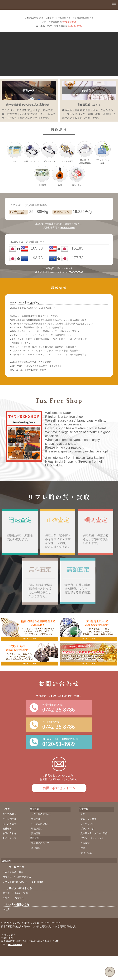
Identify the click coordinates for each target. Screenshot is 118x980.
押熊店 (6, 906)
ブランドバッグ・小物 (92, 846)
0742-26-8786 (69, 30)
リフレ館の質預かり (41, 822)
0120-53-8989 (75, 34)
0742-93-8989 (15, 953)
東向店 (6, 901)
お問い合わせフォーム (59, 796)
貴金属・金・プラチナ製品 (94, 842)
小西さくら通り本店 (13, 880)
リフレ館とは (9, 827)
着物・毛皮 (77, 193)
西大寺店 (7, 885)
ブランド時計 (67, 170)
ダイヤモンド (49, 170)
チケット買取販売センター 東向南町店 (23, 890)
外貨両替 (42, 193)
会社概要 (7, 837)
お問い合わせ (9, 842)
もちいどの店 (21, 901)
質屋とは (36, 827)
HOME (6, 817)
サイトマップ (9, 846)
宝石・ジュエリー (32, 170)
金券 (15, 170)
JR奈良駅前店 (24, 885)
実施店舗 (36, 842)
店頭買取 (36, 856)
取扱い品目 (37, 837)
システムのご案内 (40, 832)
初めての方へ (9, 822)
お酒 (60, 193)
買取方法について (40, 851)
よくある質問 (9, 832)
